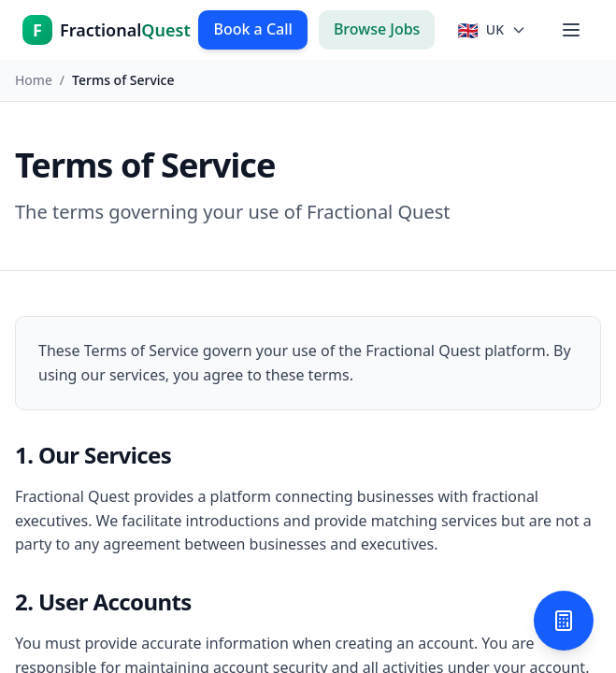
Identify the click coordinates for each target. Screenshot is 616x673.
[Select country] (492, 30)
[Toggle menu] (571, 30)
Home (34, 80)
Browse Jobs (377, 29)
